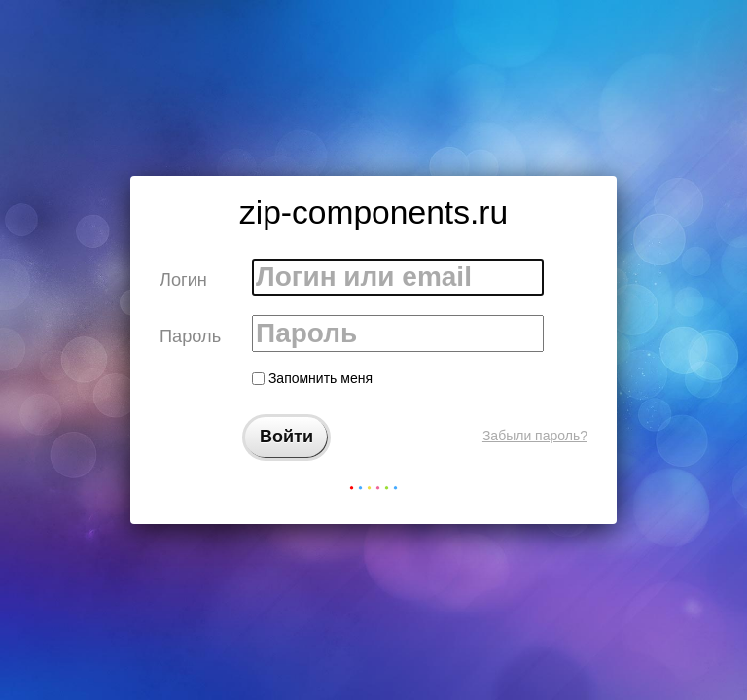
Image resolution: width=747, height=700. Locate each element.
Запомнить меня (312, 378)
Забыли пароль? (535, 436)
